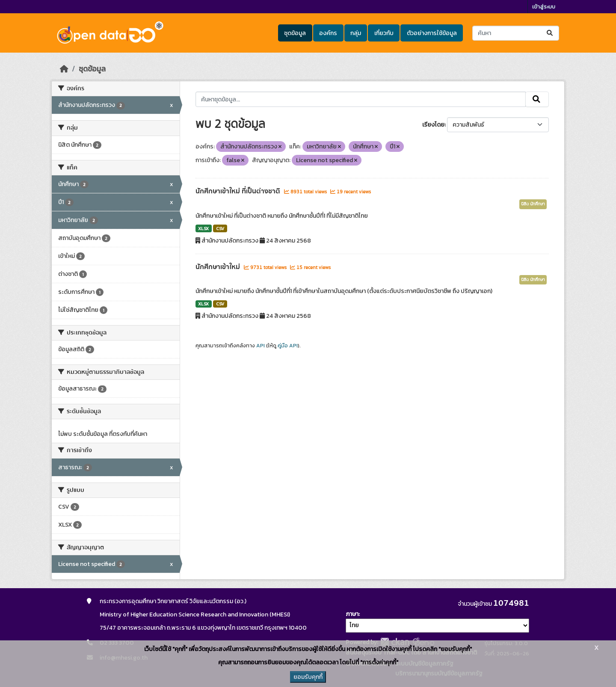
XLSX (203, 228)
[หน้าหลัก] (64, 69)
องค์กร (328, 33)
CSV (220, 228)
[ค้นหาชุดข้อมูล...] (516, 33)
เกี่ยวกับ (384, 33)
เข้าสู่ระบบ (544, 7)
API (261, 346)
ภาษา (352, 614)
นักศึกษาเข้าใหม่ (219, 267)
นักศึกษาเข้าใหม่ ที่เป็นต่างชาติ (239, 191)
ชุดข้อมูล (295, 33)
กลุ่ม (356, 33)
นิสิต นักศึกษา (533, 204)
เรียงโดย (433, 125)
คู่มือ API (288, 346)
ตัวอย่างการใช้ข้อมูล (432, 33)
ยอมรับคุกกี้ (308, 677)
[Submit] (550, 33)
